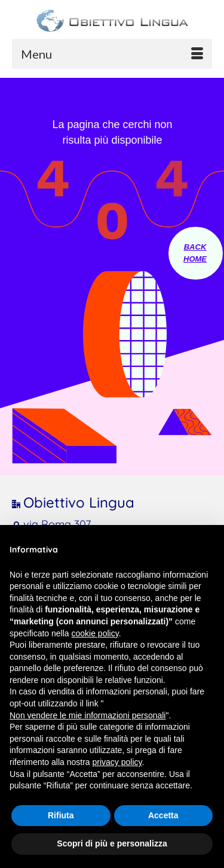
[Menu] (112, 54)
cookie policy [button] (95, 633)
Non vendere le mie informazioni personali (88, 715)
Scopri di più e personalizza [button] (112, 843)
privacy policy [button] (117, 762)
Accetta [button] (163, 815)
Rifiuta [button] (61, 815)
